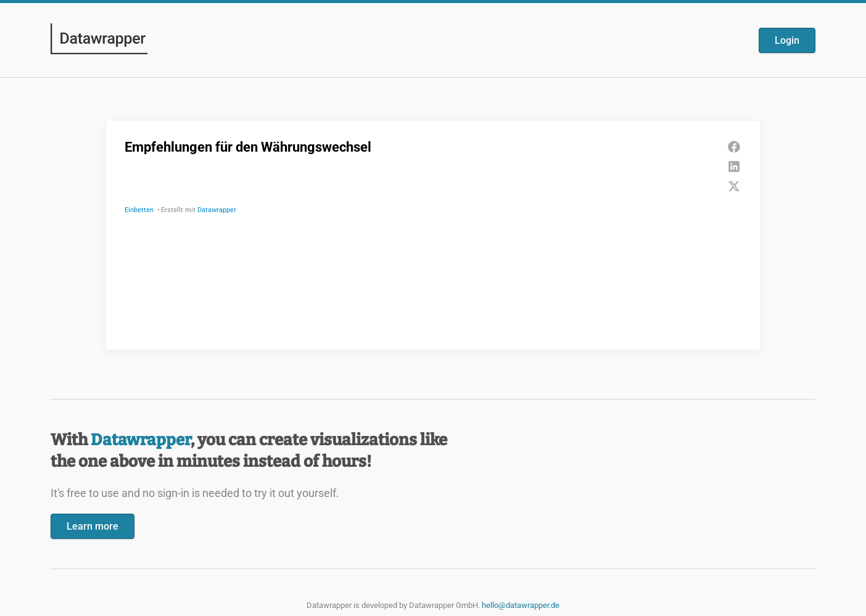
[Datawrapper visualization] (433, 234)
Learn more (93, 526)
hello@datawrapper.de (521, 605)
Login (787, 40)
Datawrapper (141, 440)
